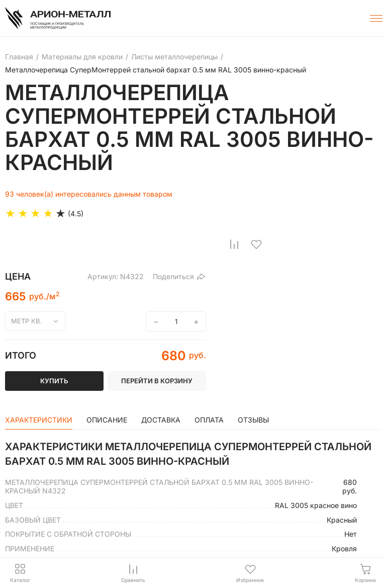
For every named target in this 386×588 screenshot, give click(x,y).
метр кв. (27, 321)
